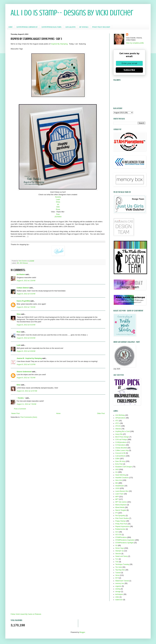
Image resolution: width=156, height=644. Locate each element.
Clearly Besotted (121, 448)
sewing (118, 589)
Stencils (118, 554)
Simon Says (120, 548)
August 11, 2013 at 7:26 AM (26, 404)
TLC (117, 559)
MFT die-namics (121, 502)
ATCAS (118, 426)
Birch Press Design (122, 437)
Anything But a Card (122, 431)
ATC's (117, 423)
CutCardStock (120, 456)
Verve (117, 575)
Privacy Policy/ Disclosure (101, 27)
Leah (58, 199)
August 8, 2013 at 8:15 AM (26, 325)
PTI (117, 513)
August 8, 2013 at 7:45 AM (26, 307)
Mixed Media (120, 507)
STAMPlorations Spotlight (124, 543)
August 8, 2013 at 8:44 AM (26, 338)
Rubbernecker (120, 529)
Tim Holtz (119, 567)
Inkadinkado (120, 486)
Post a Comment (20, 409)
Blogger (82, 632)
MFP (117, 497)
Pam (58, 214)
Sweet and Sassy (122, 556)
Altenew (118, 429)
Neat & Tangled (121, 510)
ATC (117, 421)
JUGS (117, 488)
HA (116, 472)
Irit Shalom (21, 274)
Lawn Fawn (119, 494)
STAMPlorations (121, 537)
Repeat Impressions (122, 526)
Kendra (58, 197)
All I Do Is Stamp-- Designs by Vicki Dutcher (72, 13)
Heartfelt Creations (122, 478)
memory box (120, 583)
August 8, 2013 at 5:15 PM (26, 364)
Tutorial (118, 573)
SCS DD (118, 535)
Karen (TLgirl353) (23, 301)
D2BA (117, 459)
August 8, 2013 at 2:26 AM (26, 281)
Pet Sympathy (120, 516)
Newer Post (15, 413)
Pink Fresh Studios (122, 518)
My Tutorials (84, 27)
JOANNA (58, 217)
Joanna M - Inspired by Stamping (29, 358)
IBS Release (24, 263)
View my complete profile (135, 43)
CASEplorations (121, 442)
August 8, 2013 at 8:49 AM (26, 351)
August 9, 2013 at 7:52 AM (26, 378)
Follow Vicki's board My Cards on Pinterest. (26, 614)
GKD (117, 469)
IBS (18, 263)
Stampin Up (120, 551)
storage (118, 592)
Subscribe (129, 70)
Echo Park (119, 464)
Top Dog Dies (120, 570)
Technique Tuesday (122, 564)
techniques (119, 594)
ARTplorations (120, 418)
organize (118, 586)
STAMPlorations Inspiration (125, 540)
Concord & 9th (120, 453)
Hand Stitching (121, 475)
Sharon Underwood (24, 372)
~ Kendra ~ (21, 398)
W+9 (117, 578)
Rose (58, 209)
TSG (117, 562)
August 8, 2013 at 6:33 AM (26, 294)
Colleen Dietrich (23, 288)
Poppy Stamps (121, 521)
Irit (58, 204)
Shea (58, 202)
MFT (117, 499)
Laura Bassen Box (122, 491)
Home (10, 27)
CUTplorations (120, 445)
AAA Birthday (120, 415)
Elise (19, 385)
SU (116, 545)
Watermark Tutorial (122, 581)
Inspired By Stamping (59, 44)
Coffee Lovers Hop (122, 450)
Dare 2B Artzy (120, 461)
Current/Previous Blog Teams (51, 27)
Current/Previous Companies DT (27, 27)
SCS (117, 532)
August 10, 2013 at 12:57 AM (27, 391)
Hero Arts (119, 480)
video (117, 597)
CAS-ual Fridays (121, 440)
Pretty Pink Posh (121, 524)
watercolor (119, 600)
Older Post (101, 413)
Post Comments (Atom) (29, 417)
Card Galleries (70, 27)
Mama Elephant (121, 505)
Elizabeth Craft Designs (124, 467)
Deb (58, 207)
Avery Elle (119, 434)
